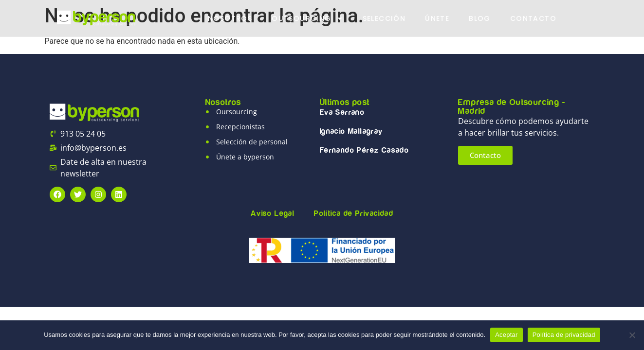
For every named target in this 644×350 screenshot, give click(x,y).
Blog (480, 18)
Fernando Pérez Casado (364, 150)
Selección (384, 18)
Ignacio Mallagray (351, 131)
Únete (437, 18)
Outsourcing (307, 18)
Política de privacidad (564, 335)
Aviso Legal (273, 213)
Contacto (533, 18)
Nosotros (230, 18)
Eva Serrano (342, 112)
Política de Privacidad (354, 213)
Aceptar (506, 335)
